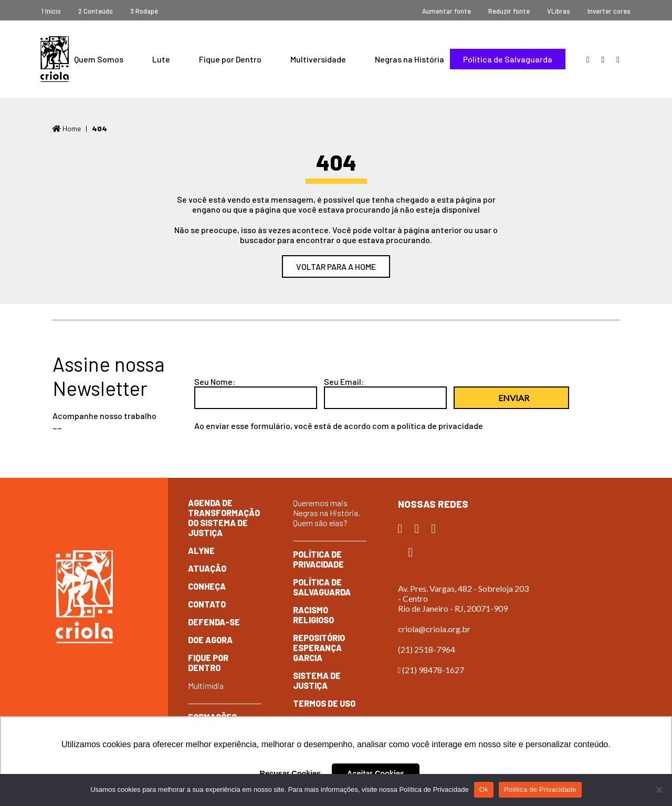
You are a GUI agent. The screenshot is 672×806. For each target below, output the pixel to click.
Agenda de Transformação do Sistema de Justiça (224, 518)
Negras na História (409, 59)
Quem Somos (99, 59)
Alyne (201, 551)
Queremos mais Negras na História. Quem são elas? (327, 513)
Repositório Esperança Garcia (319, 648)
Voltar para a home (336, 266)
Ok (484, 789)
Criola (55, 59)
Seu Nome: (215, 381)
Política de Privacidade (318, 559)
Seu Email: (344, 381)
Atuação (207, 568)
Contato (207, 604)
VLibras (559, 11)
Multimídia (206, 685)
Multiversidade (318, 59)
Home (67, 128)
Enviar (514, 398)
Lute (161, 59)
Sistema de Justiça (317, 681)
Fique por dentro (208, 663)
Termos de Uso (324, 703)
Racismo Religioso (313, 615)
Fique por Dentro (230, 59)
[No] (659, 790)
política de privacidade (440, 426)
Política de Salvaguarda (508, 59)
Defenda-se (214, 622)
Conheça (207, 586)
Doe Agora (210, 640)
